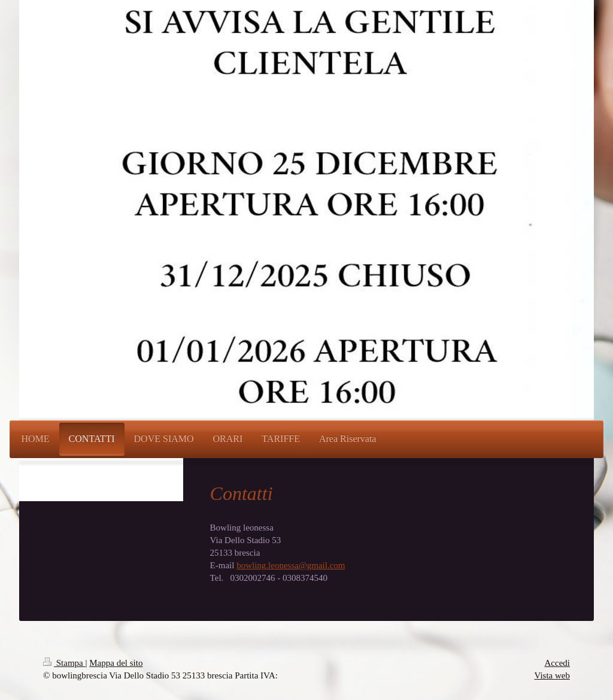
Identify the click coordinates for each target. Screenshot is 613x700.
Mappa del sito (116, 663)
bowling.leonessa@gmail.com (291, 565)
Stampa (64, 663)
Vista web (552, 675)
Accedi (557, 663)
